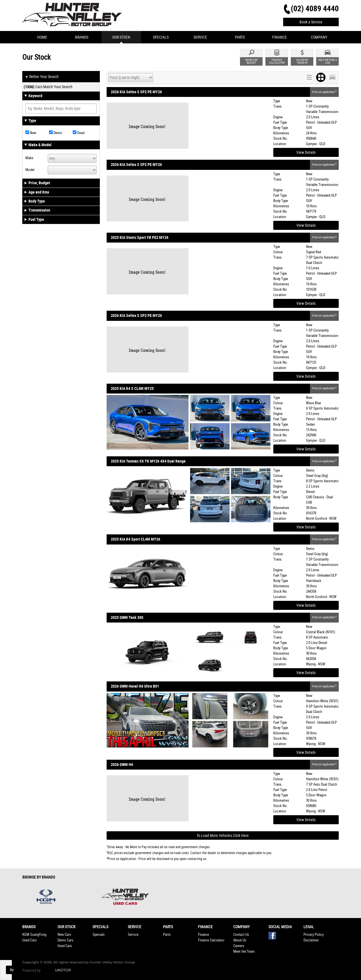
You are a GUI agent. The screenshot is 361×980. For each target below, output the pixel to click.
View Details (306, 152)
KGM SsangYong (34, 935)
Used (79, 133)
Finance (203, 935)
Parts (167, 935)
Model (30, 170)
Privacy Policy (313, 935)
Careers (239, 946)
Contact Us (241, 935)
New (31, 133)
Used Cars (29, 940)
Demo (56, 133)
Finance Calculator (211, 940)
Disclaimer (311, 940)
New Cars (64, 935)
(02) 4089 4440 (315, 9)
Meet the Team (244, 951)
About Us (240, 940)
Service (133, 935)
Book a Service (311, 22)
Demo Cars (65, 940)
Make (29, 158)
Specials (99, 935)
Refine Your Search (42, 77)
